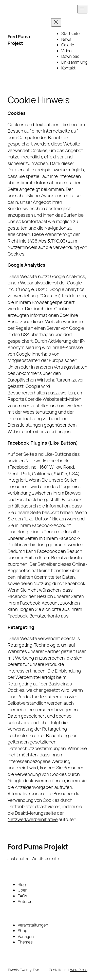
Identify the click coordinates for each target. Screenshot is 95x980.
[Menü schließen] (56, 22)
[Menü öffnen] (82, 9)
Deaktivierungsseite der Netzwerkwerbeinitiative (36, 816)
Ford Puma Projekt (19, 40)
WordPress (79, 970)
